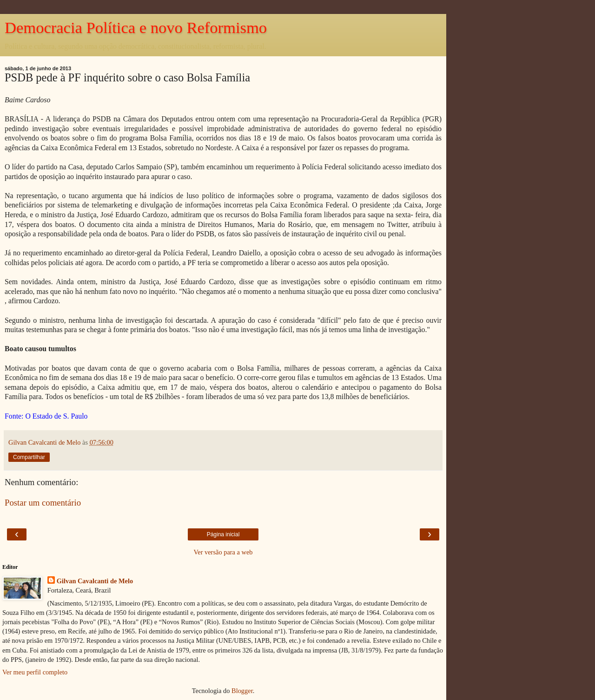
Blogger (242, 691)
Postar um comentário (43, 503)
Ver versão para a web (223, 552)
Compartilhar (29, 457)
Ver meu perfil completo (35, 672)
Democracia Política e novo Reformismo (136, 27)
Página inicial (223, 534)
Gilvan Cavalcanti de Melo (95, 581)
